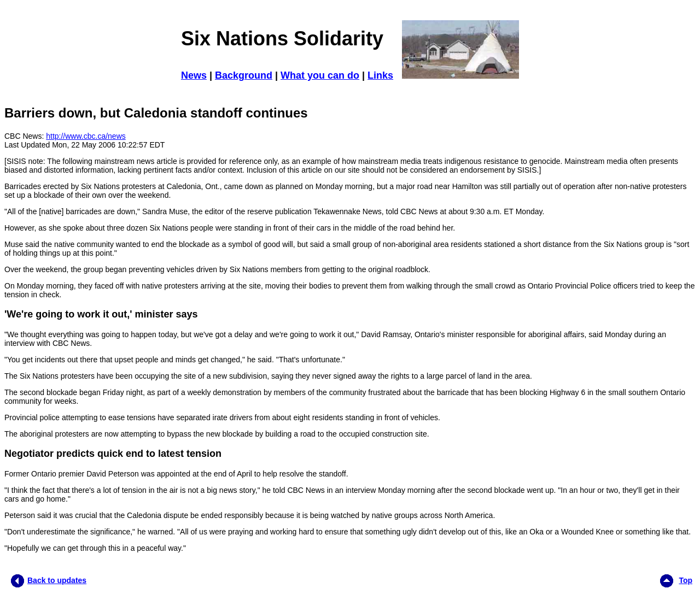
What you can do (320, 75)
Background (244, 75)
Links (380, 75)
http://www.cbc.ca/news (86, 136)
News (194, 75)
